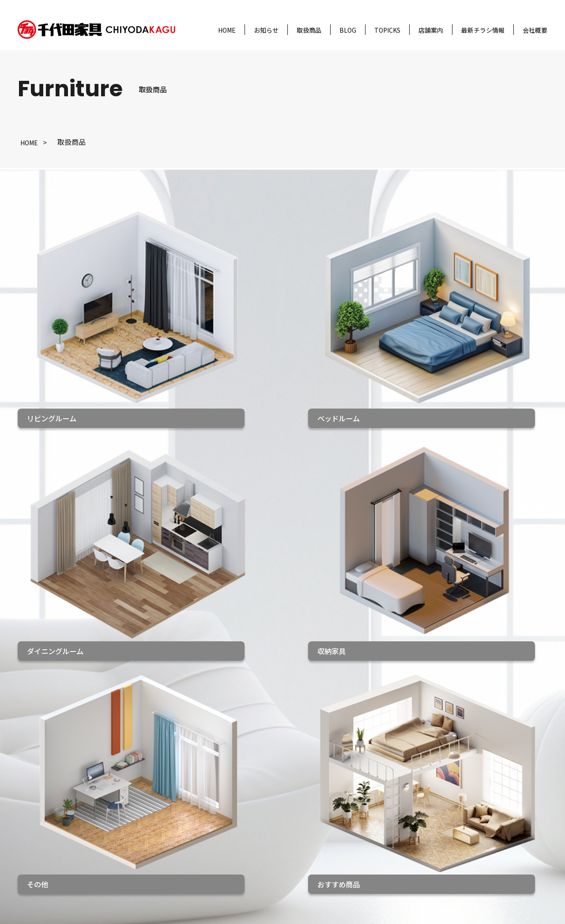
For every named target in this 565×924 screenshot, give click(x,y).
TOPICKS (387, 30)
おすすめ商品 (169, 856)
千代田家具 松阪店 (265, 825)
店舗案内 (431, 30)
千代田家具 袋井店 (265, 809)
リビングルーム (172, 793)
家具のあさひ (254, 871)
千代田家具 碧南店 (265, 856)
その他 (158, 871)
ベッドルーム (169, 809)
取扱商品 (309, 30)
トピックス (79, 841)
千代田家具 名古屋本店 (272, 793)
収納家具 (162, 840)
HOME (227, 30)
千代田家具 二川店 (265, 840)
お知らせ (266, 30)
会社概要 (535, 30)
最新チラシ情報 (483, 30)
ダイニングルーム (176, 825)
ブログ (72, 826)
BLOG (348, 30)
